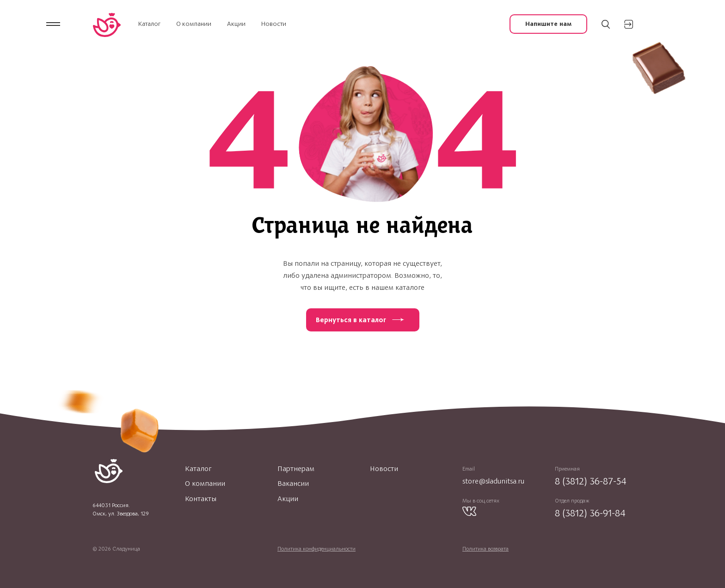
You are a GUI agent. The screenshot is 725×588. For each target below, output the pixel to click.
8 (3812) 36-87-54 (591, 481)
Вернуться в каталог (351, 320)
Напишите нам (548, 24)
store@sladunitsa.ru (493, 481)
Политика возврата (485, 549)
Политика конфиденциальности (316, 549)
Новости (274, 24)
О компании (194, 24)
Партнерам (296, 469)
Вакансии (293, 484)
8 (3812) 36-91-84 (590, 513)
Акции (236, 24)
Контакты (201, 499)
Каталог (149, 24)
